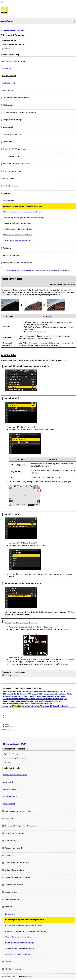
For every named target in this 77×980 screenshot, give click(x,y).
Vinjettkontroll (10, 699)
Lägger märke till (8, 90)
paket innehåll (7, 69)
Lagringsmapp (38, 692)
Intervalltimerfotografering (31, 706)
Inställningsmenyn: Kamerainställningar (18, 229)
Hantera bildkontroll (18, 696)
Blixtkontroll (22, 701)
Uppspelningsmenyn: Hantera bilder (17, 223)
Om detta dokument (9, 76)
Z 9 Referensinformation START (13, 30)
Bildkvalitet (16, 694)
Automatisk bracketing (38, 704)
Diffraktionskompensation (25, 699)
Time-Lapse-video (47, 706)
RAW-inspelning (34, 694)
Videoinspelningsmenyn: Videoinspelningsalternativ (22, 212)
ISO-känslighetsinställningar (50, 694)
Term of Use (9, 726)
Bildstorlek (24, 694)
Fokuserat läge (31, 701)
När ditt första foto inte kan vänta (13, 61)
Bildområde (8, 694)
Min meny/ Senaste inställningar (17, 241)
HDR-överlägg (16, 706)
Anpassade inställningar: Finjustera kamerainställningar (24, 218)
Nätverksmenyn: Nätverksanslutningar (18, 235)
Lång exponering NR (51, 696)
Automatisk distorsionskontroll (45, 699)
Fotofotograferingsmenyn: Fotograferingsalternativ (23, 206)
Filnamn (46, 692)
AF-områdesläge (43, 701)
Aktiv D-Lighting (38, 696)
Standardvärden (9, 201)
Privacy (7, 725)
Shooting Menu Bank (10, 692)
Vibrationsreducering (22, 704)
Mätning (14, 701)
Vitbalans (63, 694)
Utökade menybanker (25, 692)
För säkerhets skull (8, 83)
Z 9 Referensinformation (13, 270)
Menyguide (25, 270)
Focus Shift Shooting (61, 706)
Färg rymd (29, 696)
